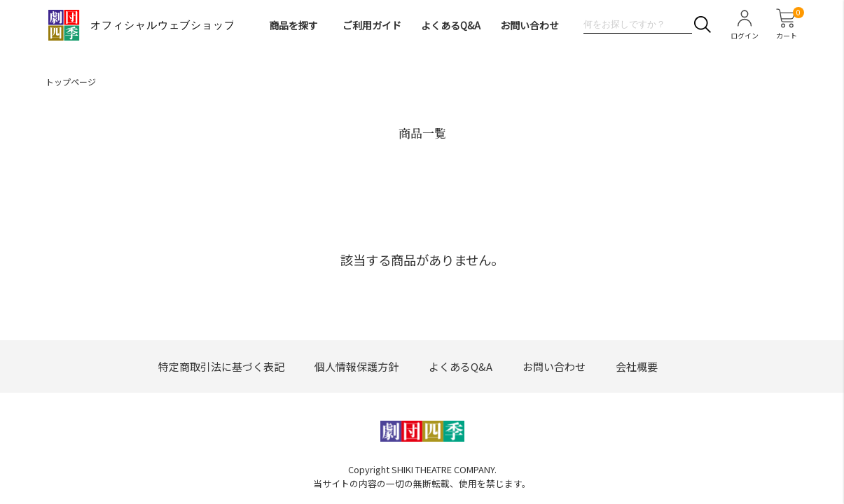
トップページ (71, 82)
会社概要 (637, 366)
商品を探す (293, 25)
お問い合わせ (530, 25)
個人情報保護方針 (357, 366)
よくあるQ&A (451, 25)
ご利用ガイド (372, 25)
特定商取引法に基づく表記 (221, 366)
